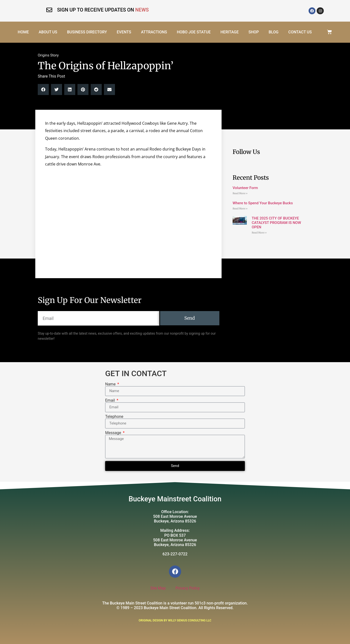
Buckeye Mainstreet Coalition (175, 499)
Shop (253, 32)
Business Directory (86, 32)
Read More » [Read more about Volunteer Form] (240, 193)
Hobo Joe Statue (193, 32)
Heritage (229, 32)
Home (23, 32)
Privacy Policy (188, 588)
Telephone (114, 417)
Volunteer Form (245, 188)
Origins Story (48, 55)
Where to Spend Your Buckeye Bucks (263, 203)
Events (123, 32)
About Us (48, 32)
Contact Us (300, 32)
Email (111, 400)
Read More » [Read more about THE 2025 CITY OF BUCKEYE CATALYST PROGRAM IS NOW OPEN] (259, 233)
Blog (273, 32)
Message (114, 433)
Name (111, 384)
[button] (43, 89)
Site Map (158, 588)
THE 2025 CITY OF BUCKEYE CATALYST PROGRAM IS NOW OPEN (276, 223)
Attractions (153, 32)
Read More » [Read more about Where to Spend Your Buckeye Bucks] (240, 209)
